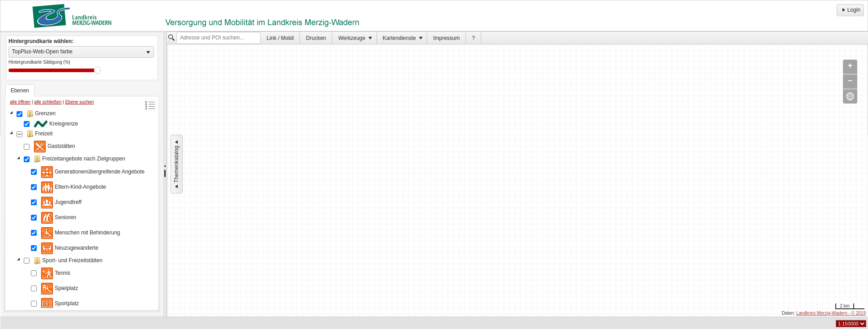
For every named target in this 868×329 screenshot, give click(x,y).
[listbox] (81, 52)
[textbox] (218, 38)
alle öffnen (20, 102)
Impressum (447, 38)
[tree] (82, 208)
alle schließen (48, 102)
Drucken (316, 38)
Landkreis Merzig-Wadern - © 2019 (831, 313)
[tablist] (82, 197)
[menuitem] (280, 38)
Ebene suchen (80, 102)
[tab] (20, 91)
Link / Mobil (280, 38)
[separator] (165, 174)
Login (850, 10)
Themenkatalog (176, 164)
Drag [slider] (97, 70)
